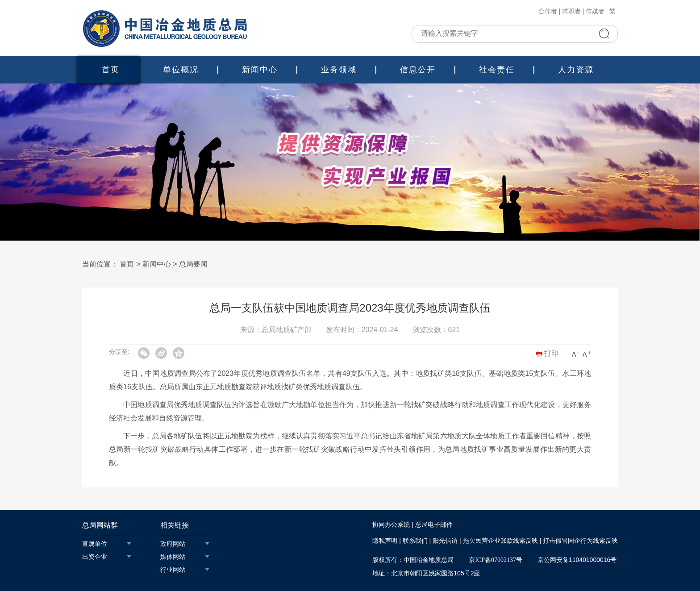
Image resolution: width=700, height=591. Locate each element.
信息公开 (418, 70)
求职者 (571, 12)
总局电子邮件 (434, 525)
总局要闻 (193, 264)
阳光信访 (445, 541)
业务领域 (339, 70)
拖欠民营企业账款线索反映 (500, 541)
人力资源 (576, 70)
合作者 (548, 12)
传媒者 (595, 12)
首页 (111, 70)
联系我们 (415, 541)
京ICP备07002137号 (496, 560)
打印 (547, 353)
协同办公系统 (391, 525)
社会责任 (497, 70)
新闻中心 (260, 70)
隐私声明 (385, 541)
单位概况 (181, 70)
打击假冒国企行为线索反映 (580, 541)
